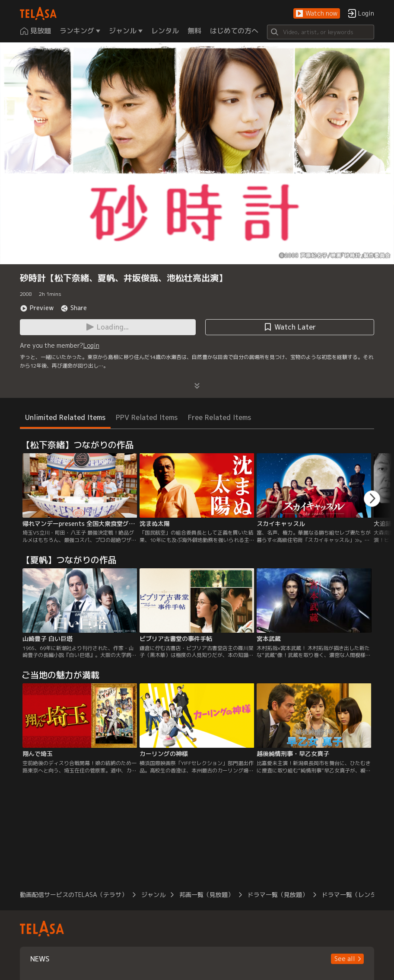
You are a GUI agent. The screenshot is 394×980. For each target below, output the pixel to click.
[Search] (321, 32)
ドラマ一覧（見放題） (278, 895)
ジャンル (153, 895)
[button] (317, 14)
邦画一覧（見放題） (207, 895)
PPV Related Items (147, 417)
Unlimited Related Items (65, 417)
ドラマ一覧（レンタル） (355, 895)
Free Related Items (219, 417)
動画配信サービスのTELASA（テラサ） (74, 895)
